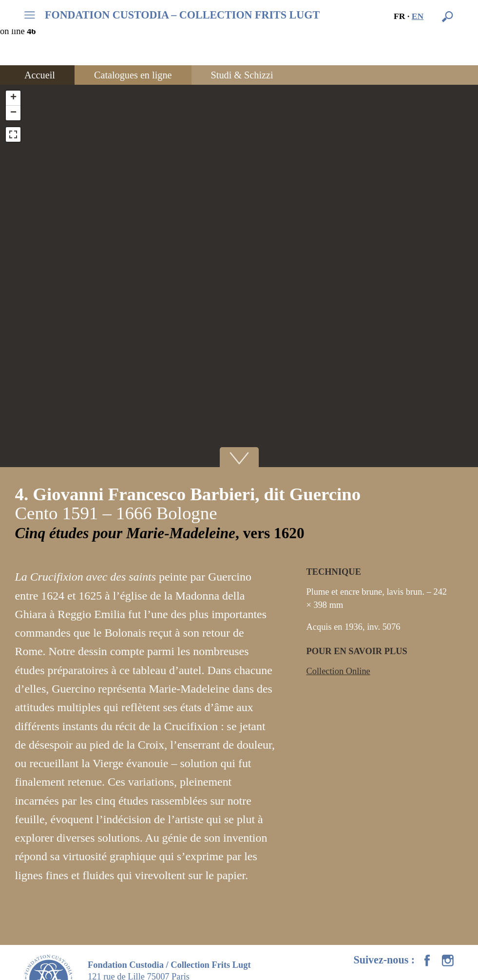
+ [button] (13, 98)
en (418, 16)
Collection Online (338, 671)
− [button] (13, 113)
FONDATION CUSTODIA (182, 15)
